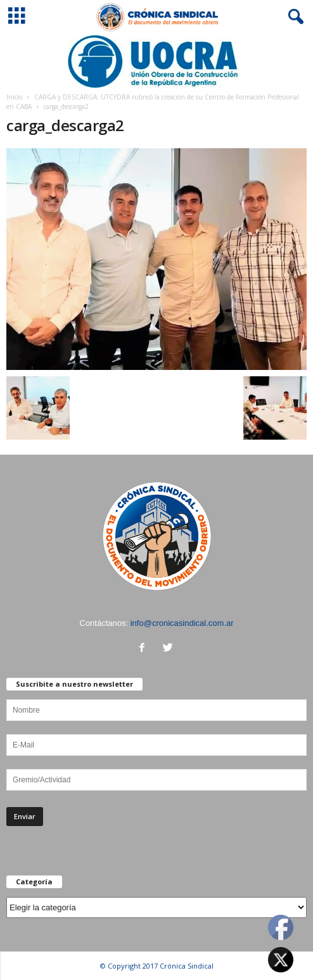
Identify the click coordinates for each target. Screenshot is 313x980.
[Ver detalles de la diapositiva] (156, 61)
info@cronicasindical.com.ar (182, 623)
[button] (293, 17)
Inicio (14, 97)
